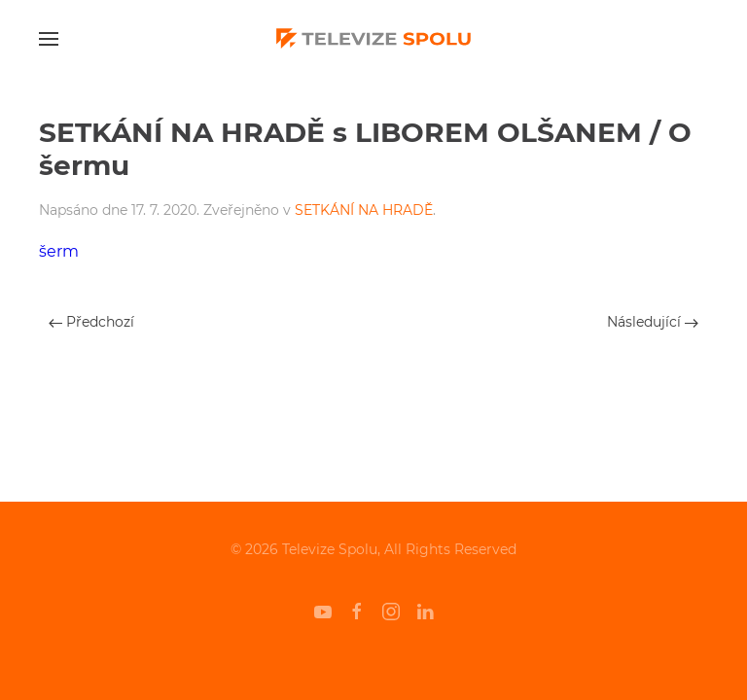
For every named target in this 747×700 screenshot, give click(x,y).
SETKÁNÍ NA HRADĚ (364, 210)
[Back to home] (373, 39)
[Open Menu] (49, 39)
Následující (653, 322)
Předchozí (91, 322)
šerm (59, 251)
